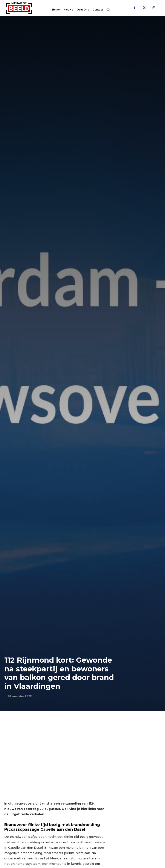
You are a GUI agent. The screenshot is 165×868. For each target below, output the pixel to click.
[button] (108, 9)
